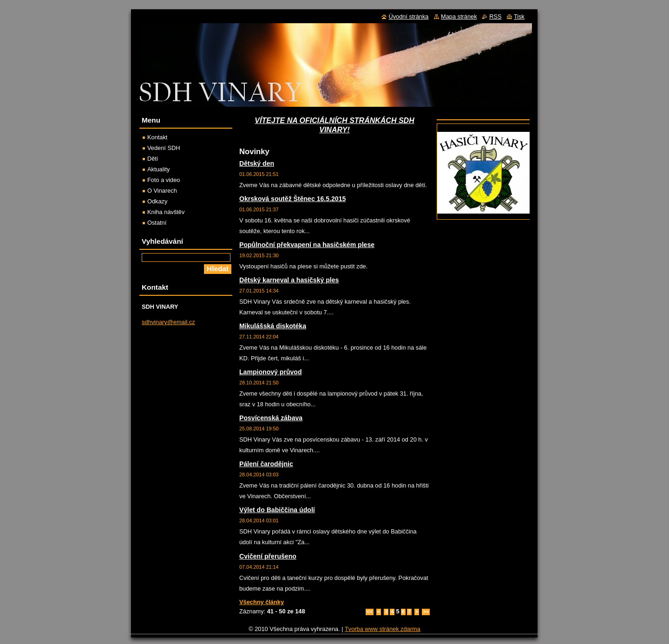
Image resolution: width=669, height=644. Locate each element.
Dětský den (257, 163)
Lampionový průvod (271, 372)
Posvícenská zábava (271, 418)
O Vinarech (162, 191)
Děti (153, 159)
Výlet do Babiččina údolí (277, 510)
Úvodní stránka (408, 16)
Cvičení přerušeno (268, 556)
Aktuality (158, 169)
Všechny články (262, 602)
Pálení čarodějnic (266, 464)
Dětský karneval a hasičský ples (289, 280)
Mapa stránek (459, 16)
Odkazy (157, 201)
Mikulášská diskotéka (273, 326)
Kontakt (157, 137)
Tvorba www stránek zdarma (383, 629)
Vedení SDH (164, 148)
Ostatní (157, 223)
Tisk (519, 16)
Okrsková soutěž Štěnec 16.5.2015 (292, 199)
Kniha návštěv (166, 212)
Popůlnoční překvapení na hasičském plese (307, 245)
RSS (495, 16)
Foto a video (164, 180)
